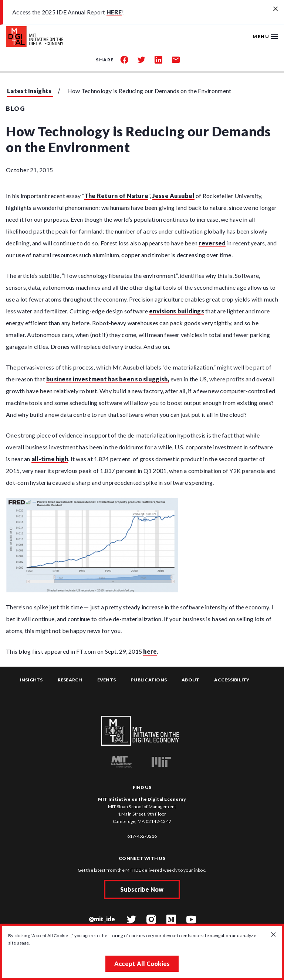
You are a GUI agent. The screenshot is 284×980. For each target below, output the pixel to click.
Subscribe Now (142, 889)
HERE (114, 12)
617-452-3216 (142, 836)
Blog (15, 108)
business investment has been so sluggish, (108, 379)
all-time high (50, 459)
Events (107, 680)
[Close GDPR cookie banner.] (273, 935)
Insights (31, 680)
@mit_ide (102, 919)
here (150, 651)
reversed (212, 243)
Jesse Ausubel (173, 196)
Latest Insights (29, 91)
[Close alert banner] (275, 9)
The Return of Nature (116, 196)
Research (70, 680)
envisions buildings (177, 311)
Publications (149, 680)
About (190, 680)
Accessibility (232, 680)
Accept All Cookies (142, 964)
